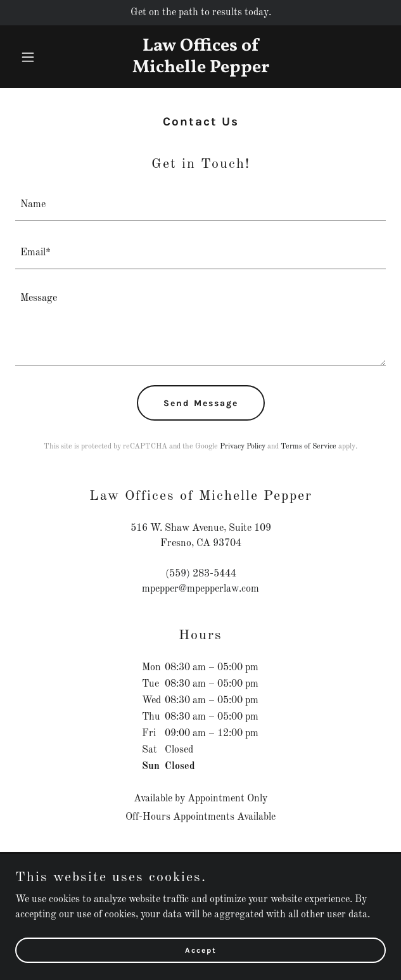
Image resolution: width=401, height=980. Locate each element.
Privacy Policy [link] (243, 447)
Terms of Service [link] (309, 447)
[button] (43, 57)
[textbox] (200, 205)
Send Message (201, 403)
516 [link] (139, 528)
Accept (201, 950)
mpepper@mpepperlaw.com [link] (200, 589)
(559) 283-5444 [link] (201, 574)
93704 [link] (227, 544)
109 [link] (263, 528)
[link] (201, 70)
